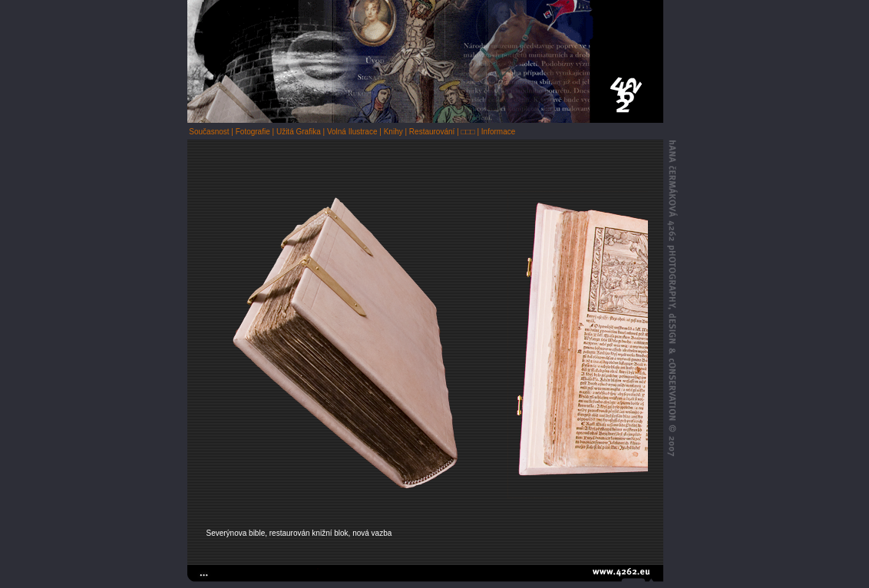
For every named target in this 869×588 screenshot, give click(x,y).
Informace (498, 132)
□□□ (468, 132)
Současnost (209, 132)
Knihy (393, 132)
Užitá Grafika (299, 132)
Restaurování (432, 132)
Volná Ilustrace (352, 132)
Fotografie (253, 132)
